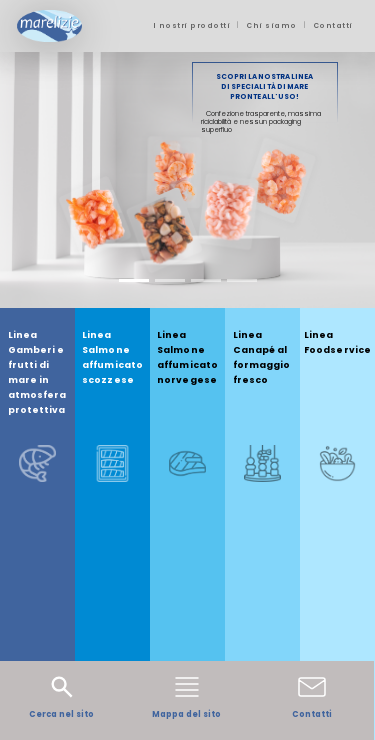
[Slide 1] (134, 280)
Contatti (333, 25)
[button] (28, 180)
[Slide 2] (170, 280)
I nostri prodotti (192, 25)
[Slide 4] (242, 280)
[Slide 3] (206, 280)
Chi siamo (271, 25)
